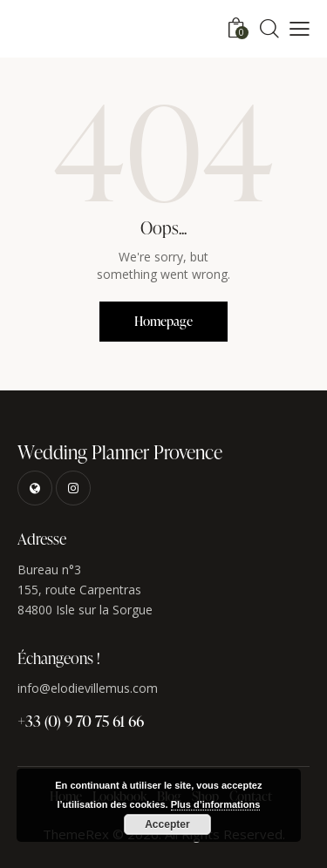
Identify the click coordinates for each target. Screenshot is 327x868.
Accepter (167, 824)
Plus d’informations (216, 804)
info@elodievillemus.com (88, 688)
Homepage (163, 321)
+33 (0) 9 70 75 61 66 (81, 720)
